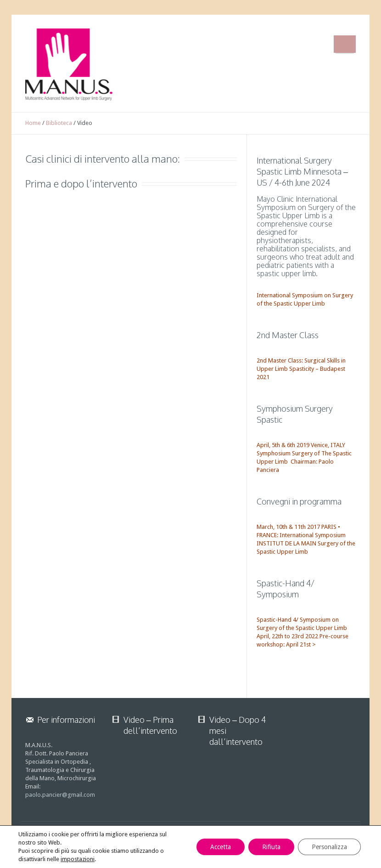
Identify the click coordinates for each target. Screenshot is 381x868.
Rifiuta (271, 847)
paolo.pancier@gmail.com (60, 795)
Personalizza (329, 847)
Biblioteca (59, 123)
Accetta (221, 847)
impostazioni (78, 859)
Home (33, 123)
